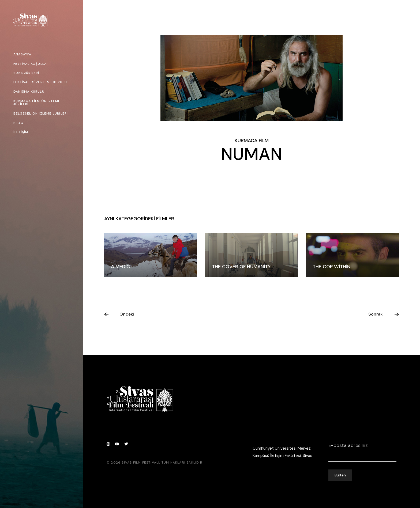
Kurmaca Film (252, 141)
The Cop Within (331, 267)
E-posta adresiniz (362, 449)
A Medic (120, 267)
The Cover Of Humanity (241, 267)
